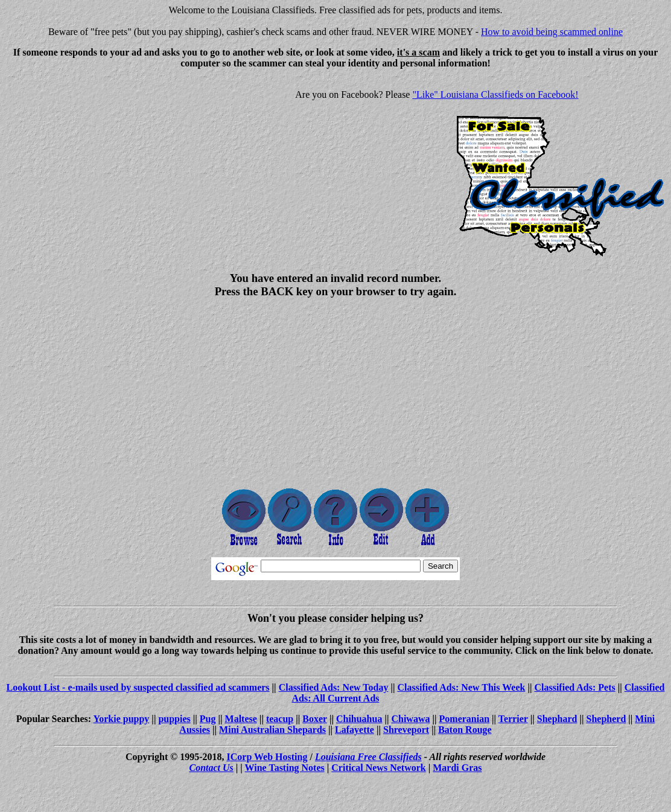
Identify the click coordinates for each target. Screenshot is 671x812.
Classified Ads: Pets (574, 687)
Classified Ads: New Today (334, 687)
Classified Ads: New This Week (462, 687)
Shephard (557, 719)
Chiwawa (410, 719)
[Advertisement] (106, 163)
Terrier (513, 719)
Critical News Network (378, 768)
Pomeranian (465, 719)
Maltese (241, 719)
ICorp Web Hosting (267, 757)
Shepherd (606, 719)
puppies (174, 719)
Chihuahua (359, 719)
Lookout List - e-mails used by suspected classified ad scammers (138, 687)
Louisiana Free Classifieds (368, 757)
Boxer (315, 719)
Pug (208, 719)
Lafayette (355, 730)
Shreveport (406, 730)
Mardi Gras (457, 768)
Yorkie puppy (121, 719)
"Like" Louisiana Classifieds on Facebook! (495, 94)
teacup (280, 719)
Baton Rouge (465, 730)
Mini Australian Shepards (272, 730)
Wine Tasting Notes (285, 768)
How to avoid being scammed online (552, 32)
